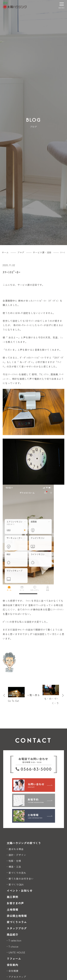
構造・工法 (15, 867)
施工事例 (13, 897)
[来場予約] (34, 800)
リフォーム (14, 959)
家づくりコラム (17, 922)
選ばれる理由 (16, 849)
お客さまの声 (15, 903)
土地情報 (13, 909)
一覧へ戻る (33, 695)
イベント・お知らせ (20, 891)
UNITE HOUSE (17, 952)
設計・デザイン (17, 855)
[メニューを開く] (62, 5)
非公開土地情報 (17, 916)
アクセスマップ (17, 977)
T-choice (13, 947)
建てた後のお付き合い (21, 879)
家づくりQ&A (16, 884)
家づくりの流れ (17, 873)
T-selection (15, 940)
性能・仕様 (15, 861)
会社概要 (14, 971)
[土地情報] (34, 816)
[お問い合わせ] (34, 785)
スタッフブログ (17, 928)
